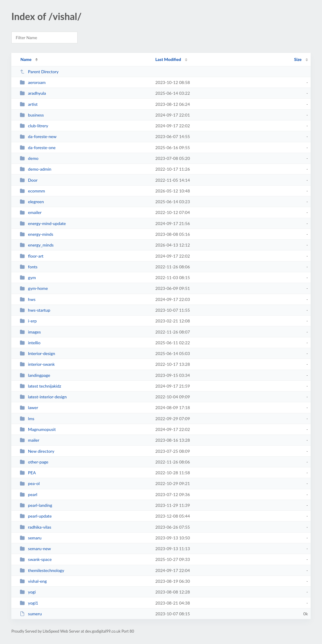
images (30, 332)
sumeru (31, 614)
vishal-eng (33, 581)
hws (28, 299)
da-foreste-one (38, 147)
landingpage (35, 375)
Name (26, 59)
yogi (28, 592)
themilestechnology (42, 570)
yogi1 (29, 603)
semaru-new (35, 549)
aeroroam (33, 82)
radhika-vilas (35, 527)
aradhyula (33, 93)
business (32, 115)
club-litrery (34, 126)
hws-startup (35, 310)
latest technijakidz (40, 386)
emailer (31, 212)
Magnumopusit (38, 429)
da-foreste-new (38, 136)
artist (29, 104)
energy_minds (37, 245)
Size (298, 59)
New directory (37, 451)
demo (29, 158)
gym (28, 277)
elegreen (32, 202)
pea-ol (30, 483)
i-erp (28, 321)
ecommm (32, 191)
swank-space (36, 559)
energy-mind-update (43, 223)
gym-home (34, 288)
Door (29, 180)
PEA (28, 473)
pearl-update (36, 516)
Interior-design (37, 353)
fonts (29, 267)
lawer (29, 407)
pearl (28, 494)
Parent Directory (39, 72)
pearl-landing (36, 505)
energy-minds (37, 234)
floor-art (32, 256)
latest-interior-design (43, 397)
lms (27, 419)
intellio (30, 343)
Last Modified (168, 59)
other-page (34, 462)
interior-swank (37, 364)
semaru (31, 538)
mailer (29, 440)
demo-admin (35, 169)
